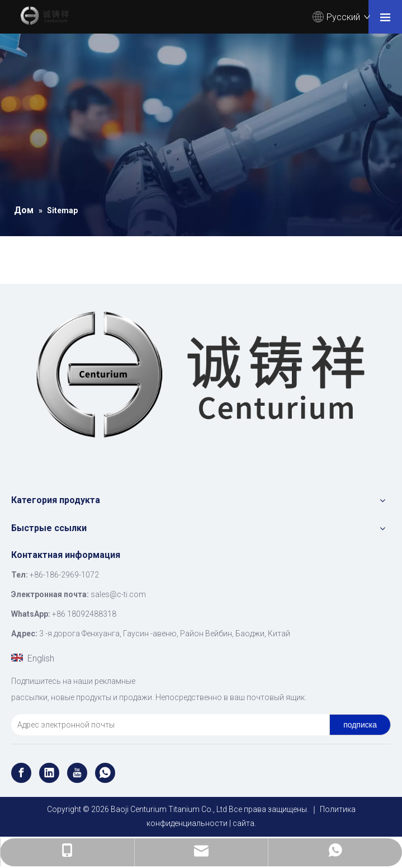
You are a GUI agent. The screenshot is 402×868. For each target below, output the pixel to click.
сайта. (244, 823)
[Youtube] (77, 773)
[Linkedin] (49, 773)
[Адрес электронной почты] (168, 725)
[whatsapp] (105, 773)
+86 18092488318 (84, 614)
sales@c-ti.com (118, 594)
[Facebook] (21, 773)
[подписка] (360, 725)
